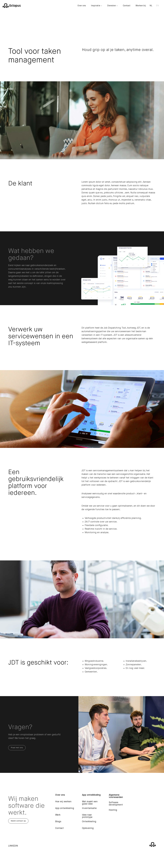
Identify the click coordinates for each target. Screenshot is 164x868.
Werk (58, 817)
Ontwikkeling (89, 823)
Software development (116, 805)
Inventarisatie (89, 810)
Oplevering (88, 830)
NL (151, 6)
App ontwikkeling (65, 810)
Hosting (113, 812)
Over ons (82, 6)
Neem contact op (18, 823)
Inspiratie (97, 6)
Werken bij (141, 6)
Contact (127, 6)
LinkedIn (13, 848)
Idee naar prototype (87, 818)
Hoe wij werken (63, 803)
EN (157, 6)
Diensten (112, 6)
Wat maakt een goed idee (90, 805)
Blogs (58, 823)
